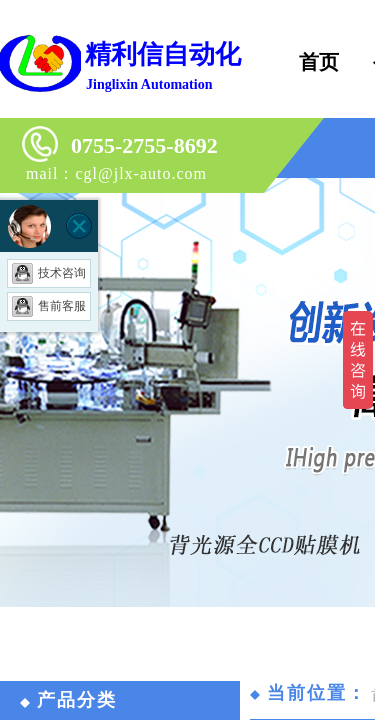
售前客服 (49, 306)
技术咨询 (49, 273)
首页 (319, 62)
